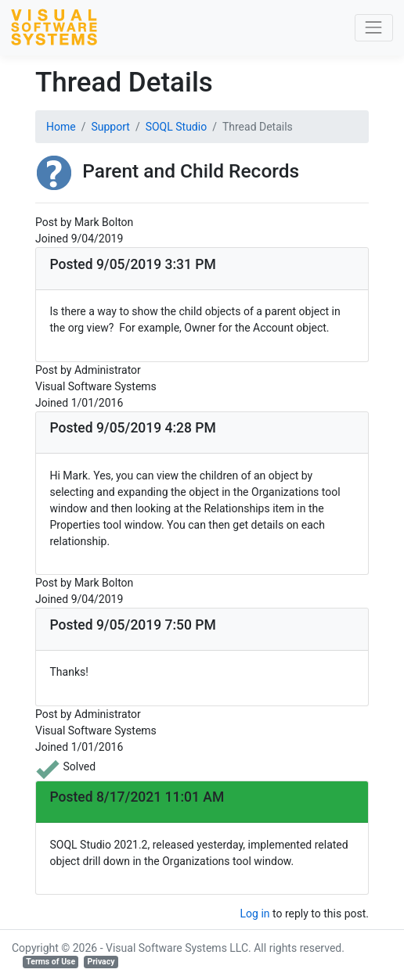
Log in (255, 914)
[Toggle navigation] (374, 28)
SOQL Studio (176, 127)
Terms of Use (50, 962)
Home (61, 127)
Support (110, 127)
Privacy (101, 962)
